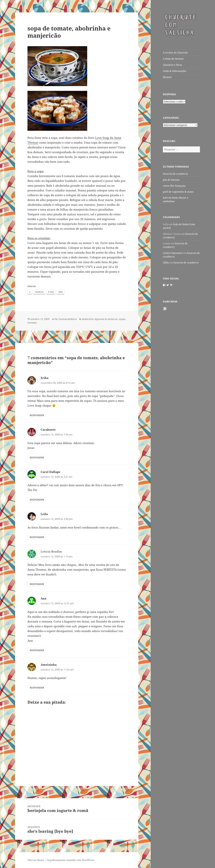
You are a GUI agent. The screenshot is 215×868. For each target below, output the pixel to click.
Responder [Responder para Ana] (37, 650)
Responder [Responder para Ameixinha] (37, 688)
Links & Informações (175, 71)
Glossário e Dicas (172, 65)
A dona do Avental (173, 59)
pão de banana (171, 180)
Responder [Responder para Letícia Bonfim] (37, 584)
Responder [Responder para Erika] (37, 415)
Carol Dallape (50, 472)
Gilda (166, 263)
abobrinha (88, 319)
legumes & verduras (106, 319)
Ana (43, 598)
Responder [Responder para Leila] (37, 537)
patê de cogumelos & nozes (178, 192)
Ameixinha (49, 665)
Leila (44, 514)
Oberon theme (36, 860)
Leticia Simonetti (173, 253)
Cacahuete (48, 430)
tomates (32, 323)
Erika (44, 378)
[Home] (167, 77)
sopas (122, 319)
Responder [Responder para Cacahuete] (37, 458)
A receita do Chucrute (175, 53)
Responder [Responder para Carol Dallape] (37, 500)
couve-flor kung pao (174, 186)
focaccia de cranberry (175, 174)
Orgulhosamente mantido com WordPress (70, 860)
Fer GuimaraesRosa (66, 319)
